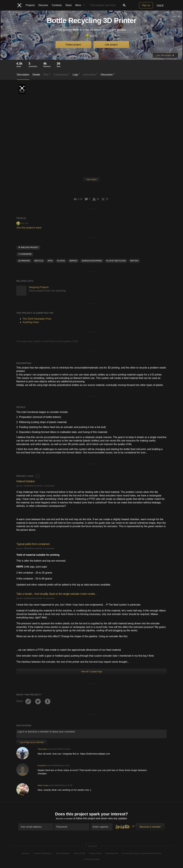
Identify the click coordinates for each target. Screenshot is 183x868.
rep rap (134, 261)
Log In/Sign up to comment (32, 742)
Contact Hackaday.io (43, 854)
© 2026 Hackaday (92, 860)
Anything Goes (31, 322)
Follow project (73, 45)
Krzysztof (42, 765)
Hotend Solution (27, 481)
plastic (61, 261)
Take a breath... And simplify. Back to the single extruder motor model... (65, 594)
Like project (111, 45)
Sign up (146, 5)
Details (36, 75)
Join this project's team (29, 228)
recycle (39, 261)
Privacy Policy (95, 854)
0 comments (49, 486)
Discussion (108, 74)
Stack (69, 5)
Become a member (64, 819)
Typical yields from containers (36, 544)
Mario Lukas (43, 785)
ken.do (91, 36)
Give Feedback (63, 854)
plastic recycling (116, 261)
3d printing (24, 261)
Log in (160, 5)
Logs (76, 74)
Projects (30, 5)
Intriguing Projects (39, 287)
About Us (26, 854)
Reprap (73, 261)
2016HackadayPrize (92, 261)
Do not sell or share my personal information (142, 854)
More (81, 5)
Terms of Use (79, 854)
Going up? (91, 847)
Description (23, 75)
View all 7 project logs (91, 671)
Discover (43, 5)
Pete (50, 261)
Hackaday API (112, 854)
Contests (57, 5)
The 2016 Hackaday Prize (22, 89)
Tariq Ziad (42, 749)
